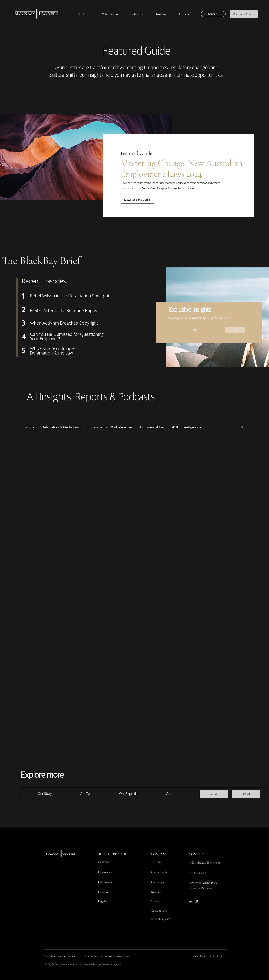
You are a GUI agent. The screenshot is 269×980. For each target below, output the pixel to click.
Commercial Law (152, 427)
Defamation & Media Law (60, 427)
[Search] (213, 14)
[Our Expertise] (129, 794)
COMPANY (159, 854)
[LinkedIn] (191, 901)
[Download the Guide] (137, 200)
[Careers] (171, 794)
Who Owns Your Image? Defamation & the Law (53, 351)
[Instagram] (196, 901)
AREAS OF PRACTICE (113, 854)
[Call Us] (214, 794)
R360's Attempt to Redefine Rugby (64, 311)
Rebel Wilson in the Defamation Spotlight (70, 296)
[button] (83, 14)
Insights (28, 427)
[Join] (235, 330)
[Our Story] (45, 794)
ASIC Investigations (187, 427)
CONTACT (197, 854)
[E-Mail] (246, 794)
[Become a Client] (244, 14)
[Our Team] (87, 794)
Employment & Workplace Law (109, 427)
